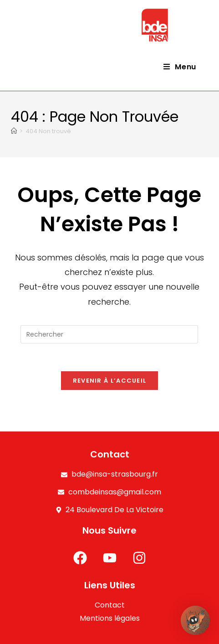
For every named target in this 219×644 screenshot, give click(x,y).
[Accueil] (14, 131)
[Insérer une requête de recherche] (109, 334)
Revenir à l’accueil (110, 381)
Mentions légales (110, 618)
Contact (110, 605)
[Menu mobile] (180, 67)
